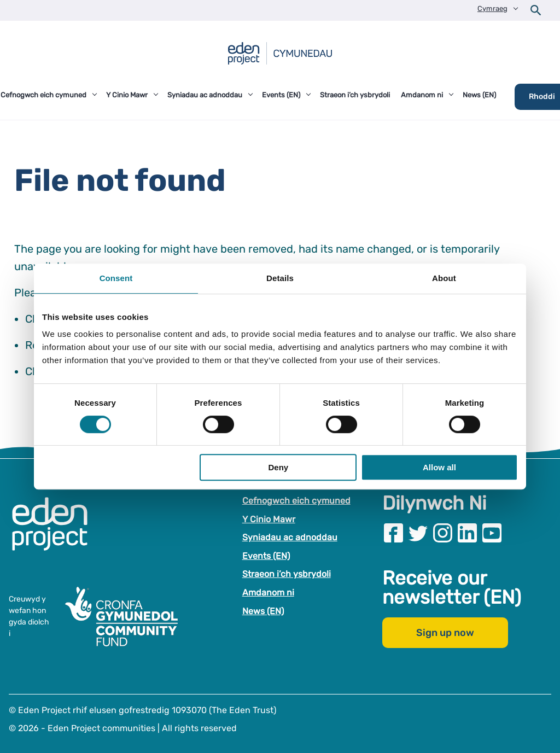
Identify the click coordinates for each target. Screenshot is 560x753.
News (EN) (263, 611)
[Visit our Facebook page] (393, 533)
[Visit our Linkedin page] (467, 533)
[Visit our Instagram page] (443, 533)
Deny (279, 467)
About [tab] (444, 278)
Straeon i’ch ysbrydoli (287, 574)
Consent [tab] (116, 278)
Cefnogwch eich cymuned (296, 501)
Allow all (439, 467)
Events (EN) (266, 556)
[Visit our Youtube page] (492, 533)
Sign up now (445, 633)
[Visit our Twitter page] (418, 533)
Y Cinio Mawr (269, 519)
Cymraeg (492, 8)
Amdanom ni (268, 593)
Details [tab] (280, 278)
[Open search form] (536, 10)
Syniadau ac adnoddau (290, 537)
